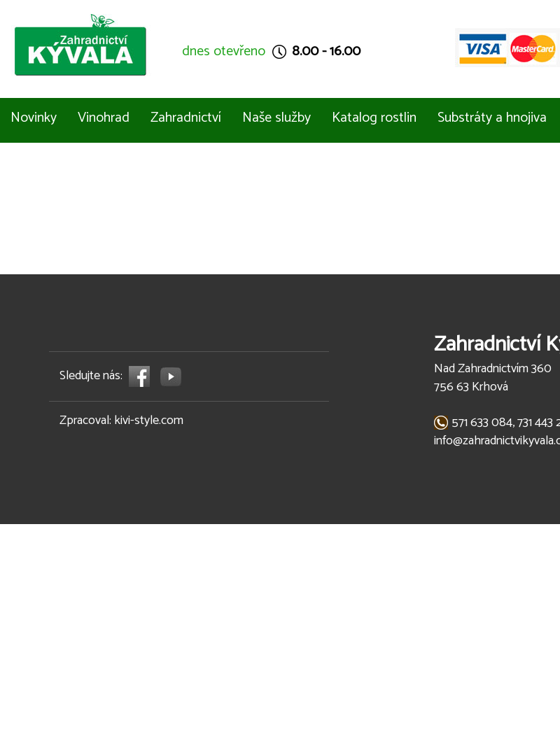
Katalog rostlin (374, 118)
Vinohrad (104, 118)
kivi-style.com (149, 421)
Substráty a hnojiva (492, 118)
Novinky (34, 118)
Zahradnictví (186, 118)
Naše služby (276, 118)
